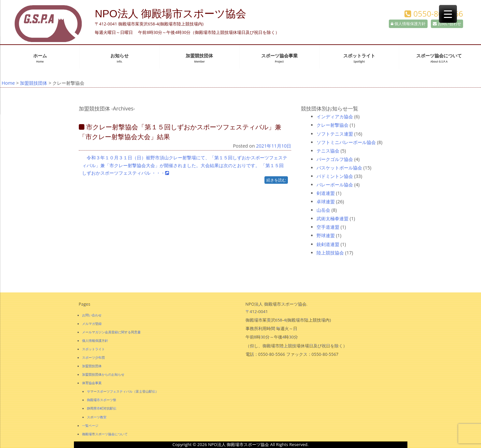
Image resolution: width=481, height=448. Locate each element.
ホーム (40, 58)
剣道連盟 (326, 193)
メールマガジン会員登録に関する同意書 (111, 332)
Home (8, 83)
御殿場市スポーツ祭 (102, 400)
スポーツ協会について (439, 58)
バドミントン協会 (335, 176)
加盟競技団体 (199, 58)
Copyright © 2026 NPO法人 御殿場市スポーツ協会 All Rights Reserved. (241, 444)
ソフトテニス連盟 (335, 134)
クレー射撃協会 (332, 125)
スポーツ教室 (97, 417)
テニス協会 (328, 151)
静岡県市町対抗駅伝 (102, 408)
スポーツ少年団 (93, 357)
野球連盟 (326, 235)
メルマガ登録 (92, 324)
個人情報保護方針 (408, 24)
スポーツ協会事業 (279, 58)
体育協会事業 (92, 383)
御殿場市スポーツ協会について (105, 434)
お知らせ (120, 58)
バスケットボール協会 (339, 168)
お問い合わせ (447, 24)
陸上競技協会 (330, 253)
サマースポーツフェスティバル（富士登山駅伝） (123, 391)
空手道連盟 (328, 227)
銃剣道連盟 (328, 244)
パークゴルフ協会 (335, 159)
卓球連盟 (326, 202)
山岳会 (323, 210)
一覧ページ (90, 426)
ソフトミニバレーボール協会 (346, 142)
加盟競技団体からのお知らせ (103, 374)
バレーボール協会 (335, 185)
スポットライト (359, 58)
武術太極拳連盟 (332, 218)
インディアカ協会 (335, 116)
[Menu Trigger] (448, 14)
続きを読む (276, 180)
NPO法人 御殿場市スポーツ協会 (170, 14)
